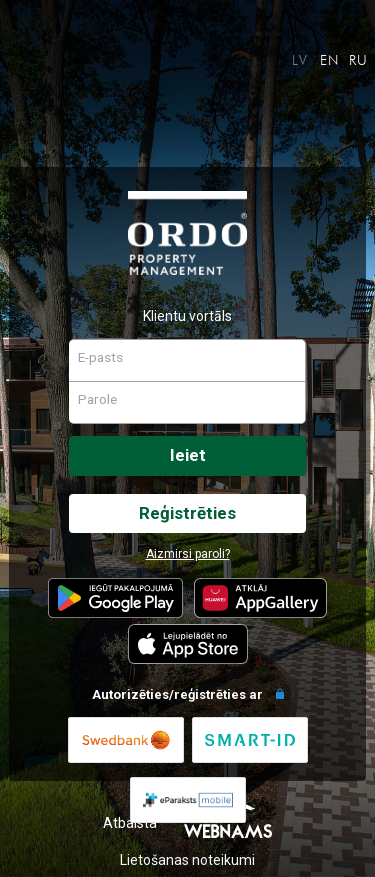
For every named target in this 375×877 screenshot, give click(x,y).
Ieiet (188, 455)
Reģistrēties (187, 513)
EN (330, 60)
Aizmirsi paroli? (188, 554)
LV (300, 60)
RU (359, 60)
